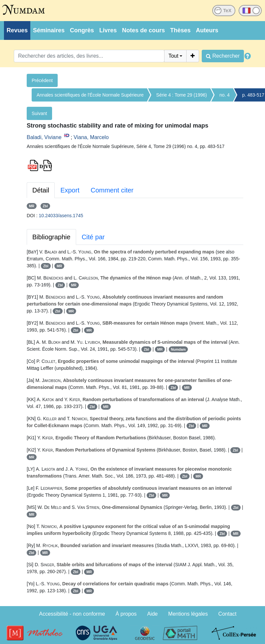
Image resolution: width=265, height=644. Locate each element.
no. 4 (225, 95)
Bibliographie (51, 237)
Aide (152, 614)
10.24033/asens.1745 (61, 216)
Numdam (178, 349)
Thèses (180, 30)
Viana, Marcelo (91, 137)
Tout (173, 56)
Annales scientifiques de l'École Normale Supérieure (90, 95)
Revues (17, 30)
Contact (227, 614)
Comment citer (112, 190)
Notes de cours (143, 30)
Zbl (45, 206)
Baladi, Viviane (44, 137)
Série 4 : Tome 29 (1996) (182, 95)
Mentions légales (188, 614)
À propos (126, 614)
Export (70, 190)
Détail (41, 190)
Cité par (93, 237)
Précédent (42, 80)
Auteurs (207, 30)
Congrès (82, 30)
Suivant (39, 113)
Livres (108, 30)
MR (32, 206)
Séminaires (49, 30)
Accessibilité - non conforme (72, 614)
